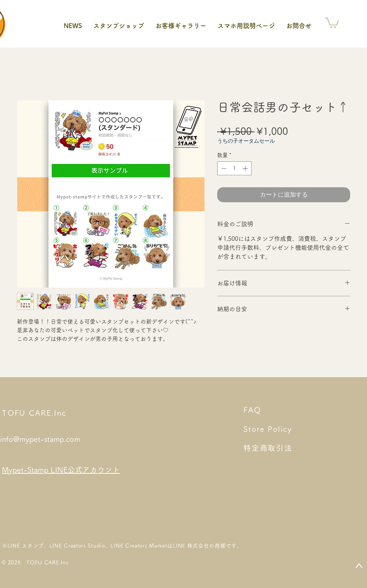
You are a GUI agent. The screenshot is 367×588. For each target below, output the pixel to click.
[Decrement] (223, 168)
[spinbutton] (234, 168)
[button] (332, 22)
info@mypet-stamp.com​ (40, 439)
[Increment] (246, 168)
